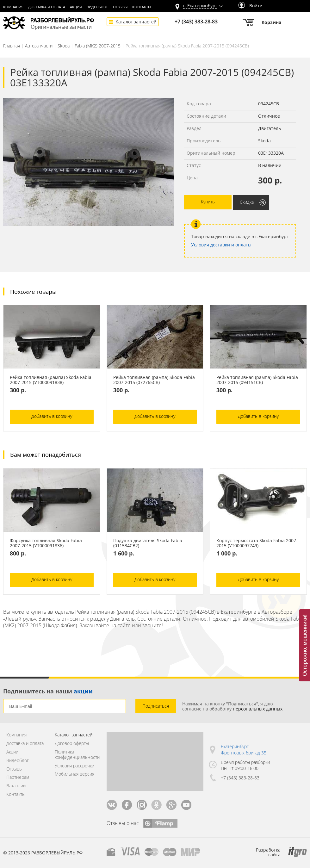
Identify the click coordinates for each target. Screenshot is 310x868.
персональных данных (258, 709)
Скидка (247, 202)
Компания (13, 7)
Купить (208, 202)
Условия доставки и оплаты (221, 245)
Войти (250, 6)
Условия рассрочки (74, 766)
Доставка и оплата (47, 7)
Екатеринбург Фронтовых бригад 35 (244, 750)
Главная (12, 46)
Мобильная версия (74, 774)
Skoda (64, 46)
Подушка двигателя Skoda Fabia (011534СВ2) (148, 543)
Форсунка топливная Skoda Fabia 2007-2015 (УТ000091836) (46, 543)
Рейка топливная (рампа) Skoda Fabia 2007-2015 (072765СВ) (154, 380)
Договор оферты (72, 744)
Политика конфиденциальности (76, 755)
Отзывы (120, 7)
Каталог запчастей (136, 22)
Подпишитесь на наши (48, 691)
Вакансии (16, 786)
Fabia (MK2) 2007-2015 (98, 46)
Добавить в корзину (52, 416)
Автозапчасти (39, 46)
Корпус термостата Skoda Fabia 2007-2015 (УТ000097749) (257, 543)
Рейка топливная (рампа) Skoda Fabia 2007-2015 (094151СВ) (257, 380)
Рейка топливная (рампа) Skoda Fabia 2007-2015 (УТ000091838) (51, 380)
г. (200, 6)
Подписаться (156, 706)
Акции (76, 7)
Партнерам (18, 777)
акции (83, 691)
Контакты (142, 7)
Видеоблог (97, 7)
